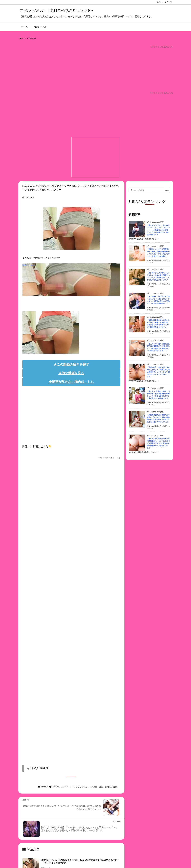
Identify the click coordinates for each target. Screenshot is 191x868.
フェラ (85, 787)
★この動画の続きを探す (71, 364)
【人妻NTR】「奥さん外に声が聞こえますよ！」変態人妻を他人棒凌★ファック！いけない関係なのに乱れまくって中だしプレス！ (158, 372)
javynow (34, 38)
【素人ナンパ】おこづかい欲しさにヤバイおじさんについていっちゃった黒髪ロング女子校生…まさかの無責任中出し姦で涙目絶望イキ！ (158, 230)
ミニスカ (93, 787)
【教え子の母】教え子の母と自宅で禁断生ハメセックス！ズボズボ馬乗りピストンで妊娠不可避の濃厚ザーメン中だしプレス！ (158, 443)
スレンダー (66, 787)
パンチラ (76, 787)
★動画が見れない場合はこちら (71, 382)
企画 (101, 787)
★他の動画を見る (71, 373)
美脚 (115, 787)
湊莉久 (108, 787)
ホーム (23, 38)
